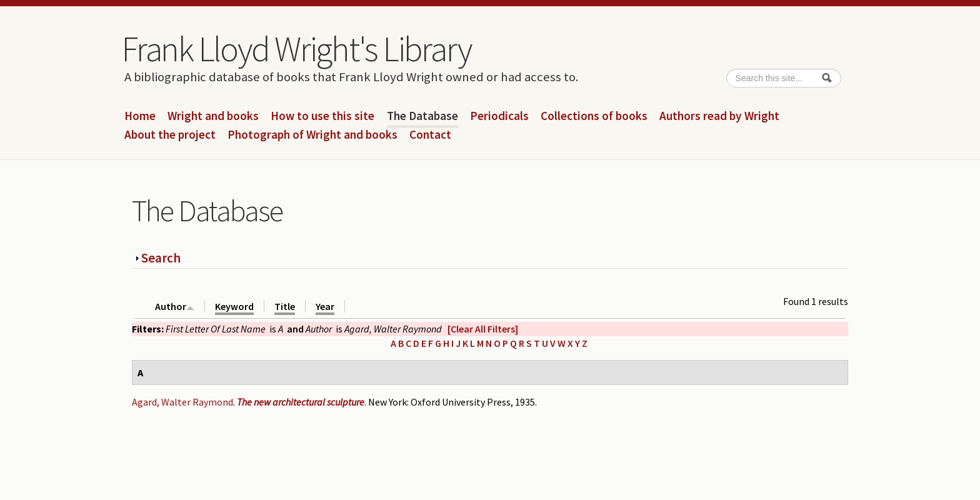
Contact (430, 135)
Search (161, 258)
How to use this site (322, 116)
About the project (170, 135)
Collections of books (594, 116)
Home (140, 116)
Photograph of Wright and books (312, 135)
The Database (422, 116)
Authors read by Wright (719, 116)
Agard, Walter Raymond (182, 402)
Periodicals (499, 116)
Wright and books (213, 116)
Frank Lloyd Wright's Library (296, 49)
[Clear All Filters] (483, 329)
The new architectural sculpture (301, 402)
